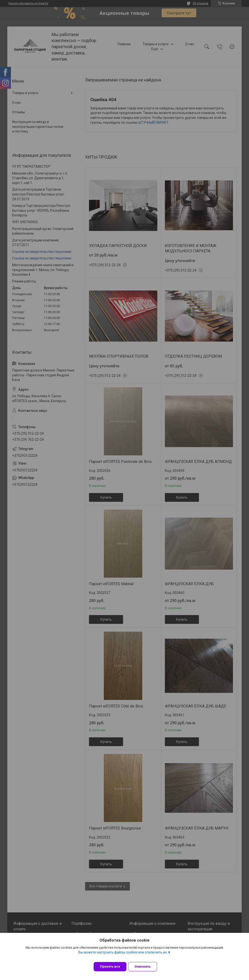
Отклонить (146, 967)
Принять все (110, 967)
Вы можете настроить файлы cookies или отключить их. (123, 955)
